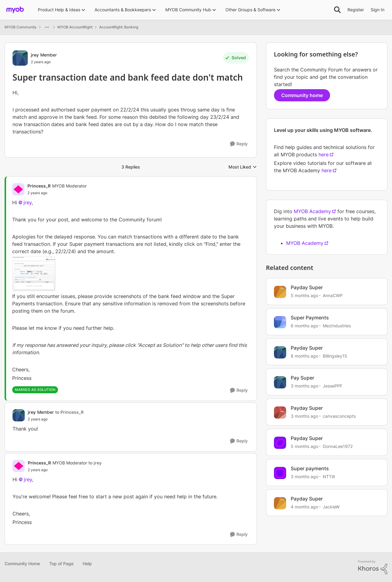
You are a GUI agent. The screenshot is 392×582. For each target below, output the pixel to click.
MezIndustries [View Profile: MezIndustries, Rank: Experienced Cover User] (337, 326)
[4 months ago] (304, 506)
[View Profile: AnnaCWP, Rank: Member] (280, 292)
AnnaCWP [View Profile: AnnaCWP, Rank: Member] (333, 295)
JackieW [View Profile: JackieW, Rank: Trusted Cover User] (331, 506)
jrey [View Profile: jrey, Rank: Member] (35, 55)
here (324, 155)
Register (356, 10)
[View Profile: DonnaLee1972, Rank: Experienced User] (280, 443)
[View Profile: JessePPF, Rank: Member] (280, 382)
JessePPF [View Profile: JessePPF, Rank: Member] (333, 386)
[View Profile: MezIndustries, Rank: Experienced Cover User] (280, 322)
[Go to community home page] (15, 10)
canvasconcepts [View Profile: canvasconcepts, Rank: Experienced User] (339, 416)
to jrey (95, 463)
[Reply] (239, 144)
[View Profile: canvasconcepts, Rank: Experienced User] (280, 413)
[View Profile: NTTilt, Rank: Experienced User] (280, 473)
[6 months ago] (304, 326)
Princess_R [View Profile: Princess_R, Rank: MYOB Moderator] (39, 186)
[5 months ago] (304, 295)
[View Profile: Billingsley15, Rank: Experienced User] (280, 352)
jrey (28, 202)
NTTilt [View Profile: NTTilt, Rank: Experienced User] (329, 477)
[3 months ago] (304, 386)
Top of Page (61, 564)
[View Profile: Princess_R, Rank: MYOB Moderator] (18, 189)
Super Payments (310, 318)
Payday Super (307, 287)
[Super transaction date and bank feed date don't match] (57, 193)
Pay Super (302, 378)
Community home (302, 95)
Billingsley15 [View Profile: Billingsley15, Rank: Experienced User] (335, 356)
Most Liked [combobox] (243, 167)
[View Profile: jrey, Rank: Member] (20, 58)
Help (87, 564)
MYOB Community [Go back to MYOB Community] (21, 27)
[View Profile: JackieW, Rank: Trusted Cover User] (280, 503)
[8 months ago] (304, 356)
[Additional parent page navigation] (47, 27)
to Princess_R (69, 412)
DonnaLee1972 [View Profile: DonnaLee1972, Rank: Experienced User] (338, 446)
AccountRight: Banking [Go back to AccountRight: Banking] (119, 27)
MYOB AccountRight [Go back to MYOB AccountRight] (75, 27)
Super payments (310, 468)
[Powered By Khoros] (373, 567)
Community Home (22, 564)
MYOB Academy (312, 211)
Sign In (378, 10)
